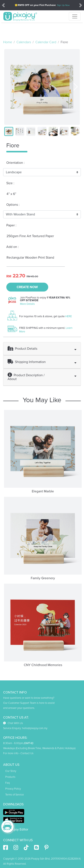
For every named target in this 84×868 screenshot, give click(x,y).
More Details (27, 304)
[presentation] (76, 86)
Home (8, 42)
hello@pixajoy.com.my (35, 728)
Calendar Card (46, 42)
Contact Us (27, 753)
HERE (69, 316)
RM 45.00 (32, 277)
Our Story (11, 771)
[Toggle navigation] (75, 16)
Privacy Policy (13, 789)
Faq (7, 783)
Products (10, 777)
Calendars (24, 42)
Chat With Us (13, 723)
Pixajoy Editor (16, 829)
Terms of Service (15, 795)
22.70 (19, 276)
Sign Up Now (63, 5)
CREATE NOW (27, 287)
